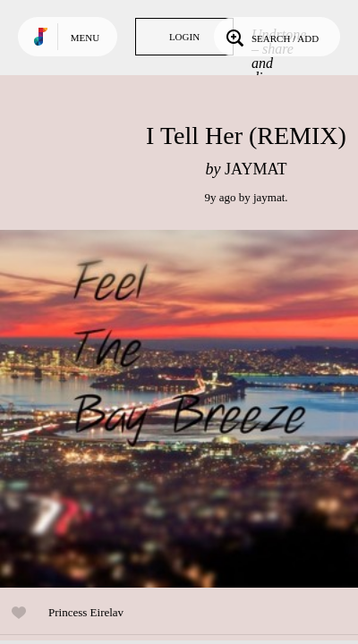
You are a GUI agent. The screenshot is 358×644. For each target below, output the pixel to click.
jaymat (269, 197)
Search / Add (271, 37)
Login (184, 37)
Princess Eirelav (86, 612)
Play (179, 409)
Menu (85, 38)
